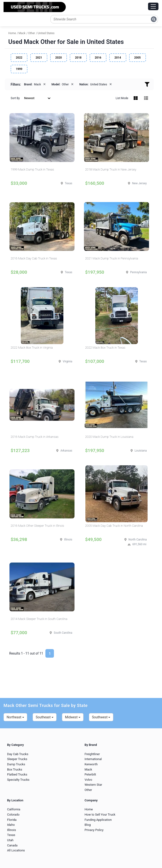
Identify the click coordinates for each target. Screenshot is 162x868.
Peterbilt (90, 774)
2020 (59, 58)
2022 (19, 58)
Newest (37, 98)
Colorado (13, 815)
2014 (118, 58)
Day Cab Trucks (18, 754)
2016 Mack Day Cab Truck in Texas (34, 258)
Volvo (88, 780)
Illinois (11, 830)
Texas (11, 835)
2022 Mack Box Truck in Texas (105, 348)
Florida (12, 820)
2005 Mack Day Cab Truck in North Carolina (114, 526)
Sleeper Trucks (17, 759)
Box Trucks (15, 769)
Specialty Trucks (18, 780)
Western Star (93, 785)
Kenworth (91, 764)
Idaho (11, 825)
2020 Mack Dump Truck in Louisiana (109, 437)
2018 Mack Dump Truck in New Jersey (111, 169)
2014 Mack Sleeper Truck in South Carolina (39, 619)
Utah (10, 840)
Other (88, 790)
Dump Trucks (16, 764)
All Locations (16, 850)
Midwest (73, 717)
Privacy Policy (94, 830)
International (93, 759)
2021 (39, 58)
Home (89, 809)
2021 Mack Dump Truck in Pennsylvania (112, 258)
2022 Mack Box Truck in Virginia (32, 348)
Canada (12, 845)
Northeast (15, 717)
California (14, 809)
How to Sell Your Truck (100, 815)
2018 (78, 58)
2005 (138, 58)
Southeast (45, 717)
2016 (98, 58)
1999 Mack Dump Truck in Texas (32, 169)
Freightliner (92, 754)
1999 (19, 69)
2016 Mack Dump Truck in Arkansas (35, 437)
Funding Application (98, 820)
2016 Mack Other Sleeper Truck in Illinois (37, 526)
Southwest (101, 717)
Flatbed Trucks (17, 774)
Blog (88, 825)
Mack (88, 769)
